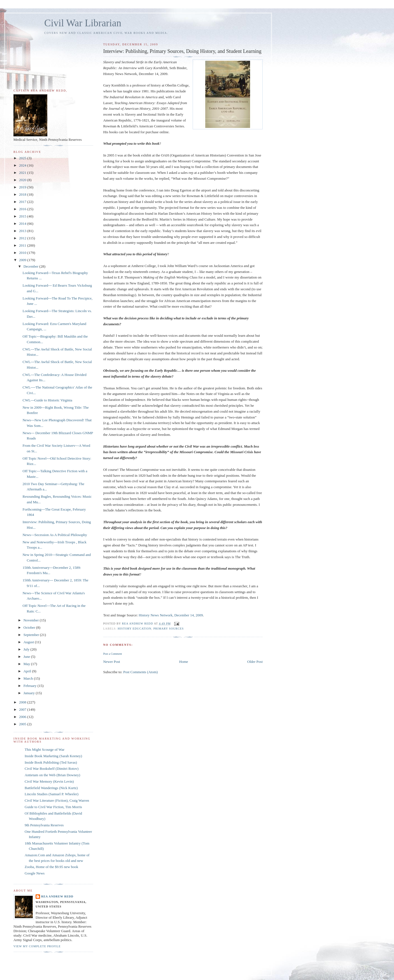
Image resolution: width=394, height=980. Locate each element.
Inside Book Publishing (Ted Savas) (51, 762)
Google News (35, 873)
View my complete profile (37, 946)
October (30, 627)
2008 (23, 702)
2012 (23, 238)
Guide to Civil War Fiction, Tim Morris (53, 807)
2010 (23, 253)
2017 (23, 202)
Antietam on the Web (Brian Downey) (52, 775)
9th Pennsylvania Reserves (44, 825)
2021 (23, 173)
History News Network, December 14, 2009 (171, 615)
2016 (23, 209)
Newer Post (111, 662)
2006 (23, 717)
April (28, 671)
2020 (23, 180)
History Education (134, 629)
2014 (23, 224)
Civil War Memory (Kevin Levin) (49, 781)
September (32, 635)
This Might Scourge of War (45, 749)
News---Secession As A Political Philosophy (55, 535)
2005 (23, 724)
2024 (23, 165)
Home (184, 662)
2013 (23, 231)
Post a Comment (112, 654)
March (29, 678)
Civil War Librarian (83, 23)
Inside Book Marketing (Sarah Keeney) (53, 756)
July (27, 649)
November (32, 620)
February (31, 686)
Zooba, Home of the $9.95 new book (51, 867)
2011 (23, 245)
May (27, 664)
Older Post (255, 662)
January (30, 693)
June (27, 657)
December (32, 266)
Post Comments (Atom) (141, 672)
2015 (23, 216)
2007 (23, 709)
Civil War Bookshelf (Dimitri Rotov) (52, 769)
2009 (23, 260)
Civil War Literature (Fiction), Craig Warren (57, 800)
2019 (23, 187)
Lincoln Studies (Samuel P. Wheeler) (52, 794)
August (29, 642)
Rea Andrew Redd (57, 896)
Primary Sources (169, 629)
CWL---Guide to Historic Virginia (47, 400)
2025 (23, 158)
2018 (23, 194)
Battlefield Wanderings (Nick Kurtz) (51, 788)
